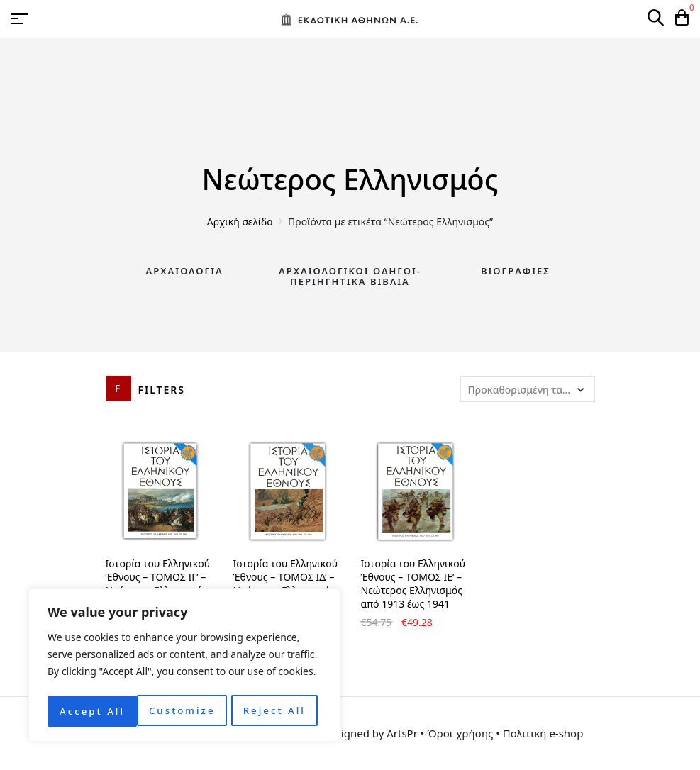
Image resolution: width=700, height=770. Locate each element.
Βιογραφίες (516, 271)
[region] (184, 667)
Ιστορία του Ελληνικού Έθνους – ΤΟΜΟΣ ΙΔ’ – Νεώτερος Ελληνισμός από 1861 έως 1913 (286, 584)
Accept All (277, 711)
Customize (92, 711)
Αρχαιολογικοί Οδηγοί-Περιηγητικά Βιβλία (350, 277)
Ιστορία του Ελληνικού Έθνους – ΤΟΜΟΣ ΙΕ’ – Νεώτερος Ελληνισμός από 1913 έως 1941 (413, 584)
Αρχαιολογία (185, 271)
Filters (162, 390)
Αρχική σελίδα (240, 222)
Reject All (185, 711)
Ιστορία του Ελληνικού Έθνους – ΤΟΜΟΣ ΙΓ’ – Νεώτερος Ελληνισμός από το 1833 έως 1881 (158, 584)
